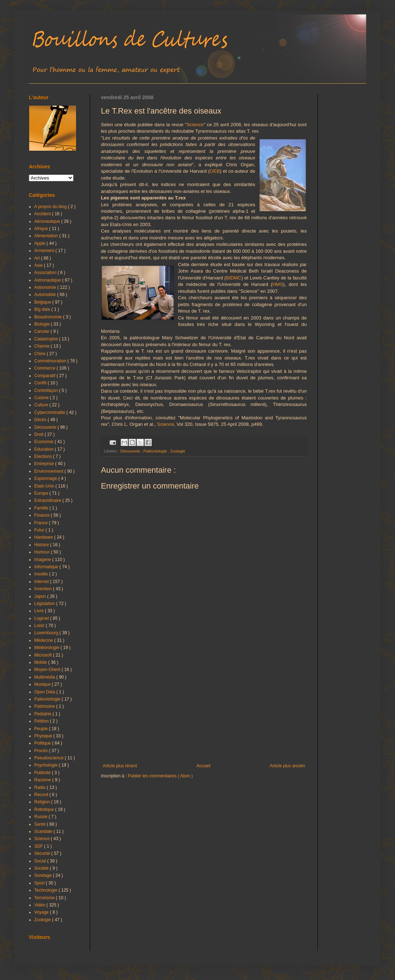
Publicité (43, 773)
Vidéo (40, 905)
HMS (278, 284)
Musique (43, 684)
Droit (39, 434)
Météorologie (47, 648)
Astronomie (46, 287)
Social (41, 861)
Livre (39, 611)
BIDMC (234, 278)
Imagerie (43, 560)
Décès (41, 420)
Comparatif (45, 376)
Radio (41, 787)
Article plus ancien (287, 766)
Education (45, 449)
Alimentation (47, 236)
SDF (39, 846)
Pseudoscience (50, 758)
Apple (40, 243)
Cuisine (42, 398)
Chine (41, 354)
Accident (43, 214)
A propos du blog (51, 207)
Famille (42, 508)
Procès (42, 751)
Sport (40, 883)
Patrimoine (45, 706)
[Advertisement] (204, 704)
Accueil (203, 766)
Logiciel (42, 618)
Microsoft (44, 655)
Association (46, 273)
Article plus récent (120, 766)
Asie (39, 265)
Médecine (44, 640)
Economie (45, 442)
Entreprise (45, 464)
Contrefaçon (47, 390)
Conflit (41, 383)
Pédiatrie (43, 714)
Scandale (44, 831)
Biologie (43, 324)
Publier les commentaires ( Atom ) (160, 776)
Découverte (131, 451)
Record (42, 795)
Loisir (40, 626)
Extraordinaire (48, 500)
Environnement (49, 471)
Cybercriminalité (50, 412)
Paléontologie (156, 451)
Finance (43, 515)
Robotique (45, 809)
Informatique (47, 567)
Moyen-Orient (48, 670)
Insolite (42, 574)
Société (42, 868)
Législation (45, 604)
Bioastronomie (49, 317)
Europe (42, 493)
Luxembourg (47, 633)
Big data (43, 309)
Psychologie (46, 765)
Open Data (45, 692)
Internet (42, 582)
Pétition (42, 721)
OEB (215, 171)
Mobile (41, 662)
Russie (41, 817)
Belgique (43, 302)
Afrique (42, 229)
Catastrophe (47, 339)
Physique (44, 736)
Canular (42, 331)
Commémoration (51, 361)
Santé (41, 824)
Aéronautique (48, 221)
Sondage (43, 875)
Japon (41, 596)
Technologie (46, 890)
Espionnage (46, 478)
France (42, 523)
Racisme (43, 780)
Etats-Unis (45, 486)
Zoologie (177, 451)
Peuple (42, 729)
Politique (43, 743)
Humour (43, 552)
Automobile (46, 295)
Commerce (45, 368)
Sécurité (43, 853)
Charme (43, 346)
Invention (44, 589)
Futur (40, 530)
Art (38, 258)
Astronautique (48, 280)
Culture (42, 405)
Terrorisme (45, 898)
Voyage (42, 912)
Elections (44, 456)
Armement (45, 251)
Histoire (42, 545)
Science (195, 125)
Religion (43, 802)
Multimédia (45, 677)
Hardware (44, 537)
